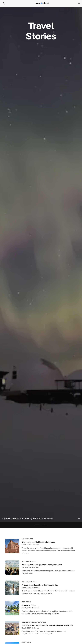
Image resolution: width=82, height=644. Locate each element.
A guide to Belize (29, 605)
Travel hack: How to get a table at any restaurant (42, 565)
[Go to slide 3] (46, 525)
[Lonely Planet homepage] (42, 3)
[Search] (4, 3)
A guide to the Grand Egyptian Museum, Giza (40, 585)
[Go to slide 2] (42, 525)
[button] (41, 518)
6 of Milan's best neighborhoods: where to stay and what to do (47, 625)
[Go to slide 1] (37, 525)
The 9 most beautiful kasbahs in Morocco (39, 542)
